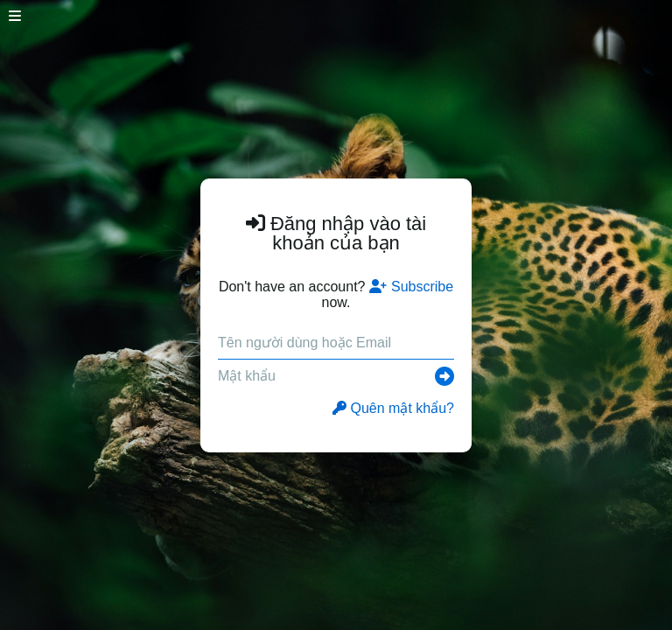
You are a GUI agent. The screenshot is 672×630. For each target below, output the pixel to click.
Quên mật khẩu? (394, 408)
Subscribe (411, 287)
